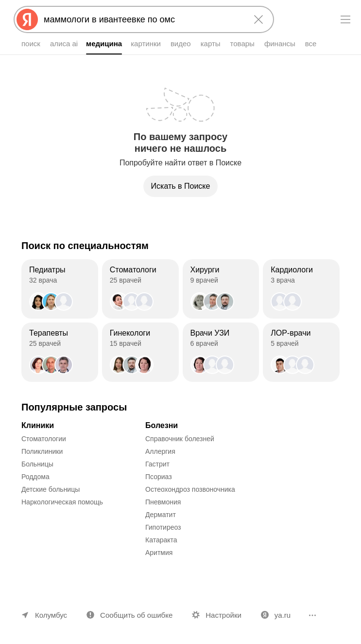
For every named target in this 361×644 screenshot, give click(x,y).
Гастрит (157, 464)
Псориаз (159, 477)
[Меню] (345, 19)
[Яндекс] (27, 19)
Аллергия (160, 451)
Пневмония (163, 502)
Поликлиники (42, 451)
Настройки (223, 615)
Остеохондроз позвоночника (190, 489)
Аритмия (159, 553)
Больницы (37, 464)
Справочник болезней (180, 439)
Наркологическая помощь (62, 502)
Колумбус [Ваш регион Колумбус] (51, 615)
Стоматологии (44, 439)
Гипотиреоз (163, 527)
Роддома (35, 477)
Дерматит (161, 515)
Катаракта (161, 540)
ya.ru (283, 615)
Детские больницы (51, 489)
